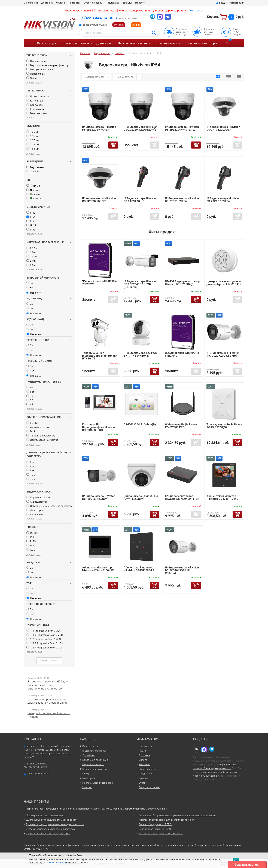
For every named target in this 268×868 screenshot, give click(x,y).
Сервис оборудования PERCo (156, 824)
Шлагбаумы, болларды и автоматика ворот (51, 820)
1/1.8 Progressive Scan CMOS (45, 635)
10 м (31, 475)
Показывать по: (125, 77)
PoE (31, 537)
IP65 (31, 221)
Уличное (33, 171)
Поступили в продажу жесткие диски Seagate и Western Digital (48, 701)
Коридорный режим (40, 497)
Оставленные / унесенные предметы (49, 506)
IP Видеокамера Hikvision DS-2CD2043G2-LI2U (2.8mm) (182, 570)
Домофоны (104, 43)
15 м (31, 479)
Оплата (61, 3)
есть (31, 387)
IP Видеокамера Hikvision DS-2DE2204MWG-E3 (99, 128)
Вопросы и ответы (149, 787)
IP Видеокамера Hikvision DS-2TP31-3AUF (141, 200)
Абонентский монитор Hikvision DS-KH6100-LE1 (98, 569)
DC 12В (32, 533)
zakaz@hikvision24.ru (95, 25)
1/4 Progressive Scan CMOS (44, 631)
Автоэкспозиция (38, 427)
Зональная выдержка (41, 436)
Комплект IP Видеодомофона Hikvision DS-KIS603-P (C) (99, 427)
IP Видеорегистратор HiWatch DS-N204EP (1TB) (182, 497)
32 (30, 400)
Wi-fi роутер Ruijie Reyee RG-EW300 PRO (181, 426)
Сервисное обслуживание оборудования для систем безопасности (177, 815)
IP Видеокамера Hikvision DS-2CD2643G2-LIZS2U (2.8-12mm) (141, 284)
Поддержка (112, 3)
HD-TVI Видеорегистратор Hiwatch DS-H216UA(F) (182, 283)
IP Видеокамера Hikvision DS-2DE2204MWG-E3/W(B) (141, 128)
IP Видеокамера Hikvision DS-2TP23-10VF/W (223, 200)
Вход (220, 3)
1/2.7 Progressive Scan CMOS (45, 648)
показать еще (34, 82)
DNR (31, 431)
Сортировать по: (94, 77)
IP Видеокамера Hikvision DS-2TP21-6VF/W (182, 200)
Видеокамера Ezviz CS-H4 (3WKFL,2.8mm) (141, 497)
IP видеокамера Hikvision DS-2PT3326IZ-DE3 (99, 200)
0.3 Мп (32, 248)
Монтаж (119, 25)
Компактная (35, 109)
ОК (236, 860)
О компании (31, 3)
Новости (140, 3)
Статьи (143, 783)
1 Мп (31, 252)
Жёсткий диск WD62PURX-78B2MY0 (100, 283)
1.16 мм (33, 136)
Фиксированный (38, 61)
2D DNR (33, 423)
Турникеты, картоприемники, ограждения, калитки (55, 824)
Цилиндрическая (38, 96)
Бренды (127, 3)
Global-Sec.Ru (100, 809)
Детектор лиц (36, 510)
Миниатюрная (37, 113)
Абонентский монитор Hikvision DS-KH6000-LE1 (140, 569)
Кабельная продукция (133, 43)
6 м (30, 466)
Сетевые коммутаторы (202, 43)
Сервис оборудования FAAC (155, 829)
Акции (136, 25)
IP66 (31, 230)
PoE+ (31, 541)
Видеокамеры (46, 43)
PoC (31, 546)
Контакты (74, 3)
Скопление (34, 514)
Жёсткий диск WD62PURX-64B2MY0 (182, 354)
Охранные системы (167, 43)
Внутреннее (35, 167)
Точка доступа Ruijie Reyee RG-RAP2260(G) (224, 426)
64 (30, 404)
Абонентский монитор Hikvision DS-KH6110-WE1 (223, 497)
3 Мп (31, 265)
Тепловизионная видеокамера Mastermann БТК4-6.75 (100, 356)
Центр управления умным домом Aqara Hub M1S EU (224, 283)
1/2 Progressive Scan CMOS (44, 639)
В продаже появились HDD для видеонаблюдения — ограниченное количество (48, 685)
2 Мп (31, 261)
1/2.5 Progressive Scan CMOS (45, 643)
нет (30, 392)
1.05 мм (33, 132)
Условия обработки (56, 863)
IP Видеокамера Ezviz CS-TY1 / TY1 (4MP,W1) (141, 354)
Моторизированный (40, 69)
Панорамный (36, 74)
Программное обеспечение (98, 783)
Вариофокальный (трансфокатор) (48, 65)
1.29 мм (33, 144)
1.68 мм (33, 149)
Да (30, 283)
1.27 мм (33, 140)
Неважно (34, 293)
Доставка (47, 3)
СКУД (86, 774)
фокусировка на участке (42, 440)
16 (30, 396)
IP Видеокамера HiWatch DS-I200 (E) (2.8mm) (99, 497)
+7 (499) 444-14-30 (96, 18)
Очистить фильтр (49, 660)
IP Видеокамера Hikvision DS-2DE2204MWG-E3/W (182, 128)
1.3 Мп (32, 257)
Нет (30, 288)
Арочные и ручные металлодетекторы (48, 833)
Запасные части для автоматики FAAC (161, 833)
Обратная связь (93, 3)
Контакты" (197, 10)
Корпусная (35, 105)
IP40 (31, 213)
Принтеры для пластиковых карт (45, 815)
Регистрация (237, 3)
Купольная (35, 101)
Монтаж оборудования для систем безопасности (167, 820)
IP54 (31, 217)
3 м (30, 462)
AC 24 (32, 550)
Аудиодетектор (37, 502)
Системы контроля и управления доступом (51, 829)
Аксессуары (89, 778)
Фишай (32, 78)
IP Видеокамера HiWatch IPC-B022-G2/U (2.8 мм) (223, 354)
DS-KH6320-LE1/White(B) (140, 424)
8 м (30, 470)
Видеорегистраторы (76, 43)
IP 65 (31, 225)
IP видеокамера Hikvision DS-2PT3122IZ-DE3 (223, 128)
